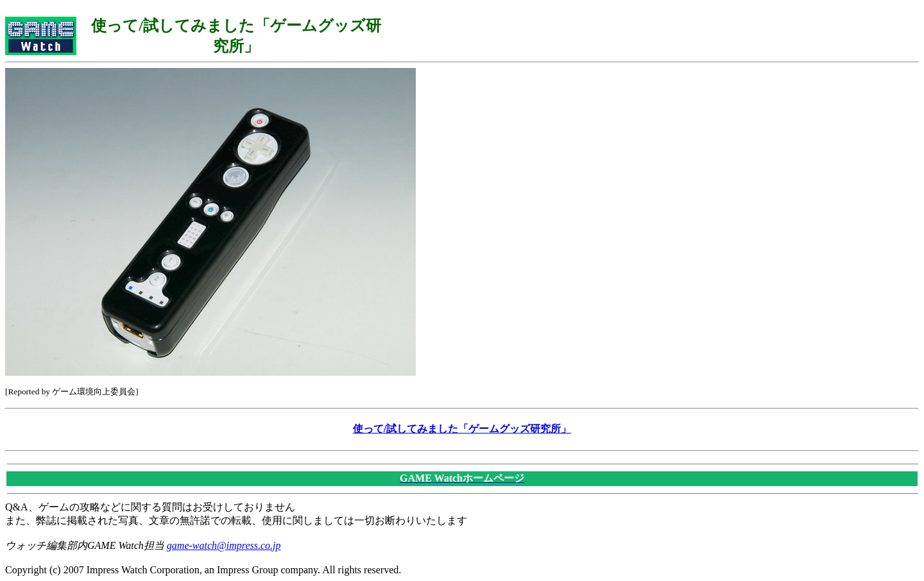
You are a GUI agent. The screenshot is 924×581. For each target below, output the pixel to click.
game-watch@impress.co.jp (224, 545)
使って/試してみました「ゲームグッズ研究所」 (462, 429)
